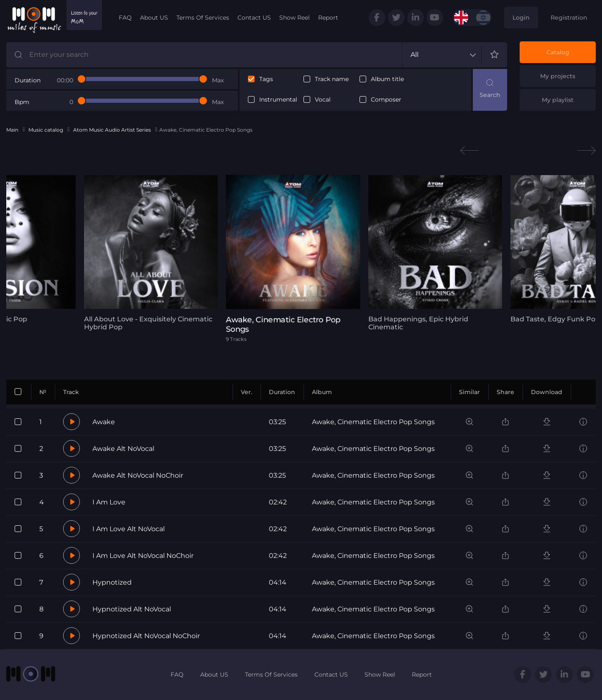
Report (328, 18)
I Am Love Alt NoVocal (129, 529)
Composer (386, 100)
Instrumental (278, 100)
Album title (387, 79)
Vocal (323, 100)
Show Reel (295, 18)
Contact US (254, 18)
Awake (104, 422)
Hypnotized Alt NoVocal (132, 609)
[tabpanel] (148, 253)
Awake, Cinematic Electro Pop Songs (373, 422)
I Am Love (109, 502)
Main (12, 130)
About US (154, 18)
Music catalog (46, 130)
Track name (332, 79)
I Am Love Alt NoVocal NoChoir (143, 556)
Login (521, 18)
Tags (266, 79)
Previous (469, 151)
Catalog (558, 52)
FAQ (125, 18)
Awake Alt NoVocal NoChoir (138, 475)
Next (587, 151)
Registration (569, 18)
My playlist (558, 100)
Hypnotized (112, 582)
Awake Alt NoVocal (123, 449)
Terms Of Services (203, 18)
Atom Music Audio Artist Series (112, 130)
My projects (558, 76)
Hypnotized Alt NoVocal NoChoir (146, 636)
